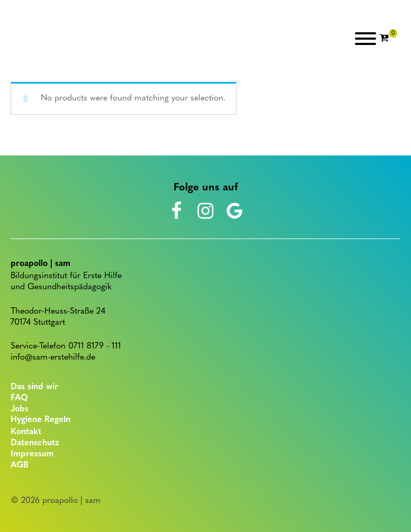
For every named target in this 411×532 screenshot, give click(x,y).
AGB (20, 465)
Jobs (20, 409)
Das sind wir (34, 387)
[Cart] (388, 39)
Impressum (32, 454)
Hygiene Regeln (40, 420)
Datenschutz (35, 443)
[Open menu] (366, 39)
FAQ (19, 398)
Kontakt (26, 432)
